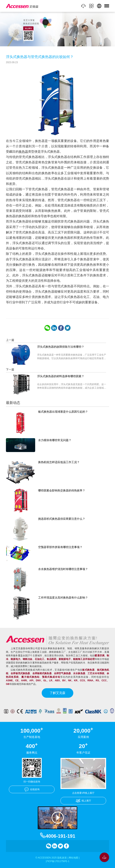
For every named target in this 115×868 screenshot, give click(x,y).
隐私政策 (62, 858)
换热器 (23, 152)
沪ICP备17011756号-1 (57, 861)
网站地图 (74, 858)
